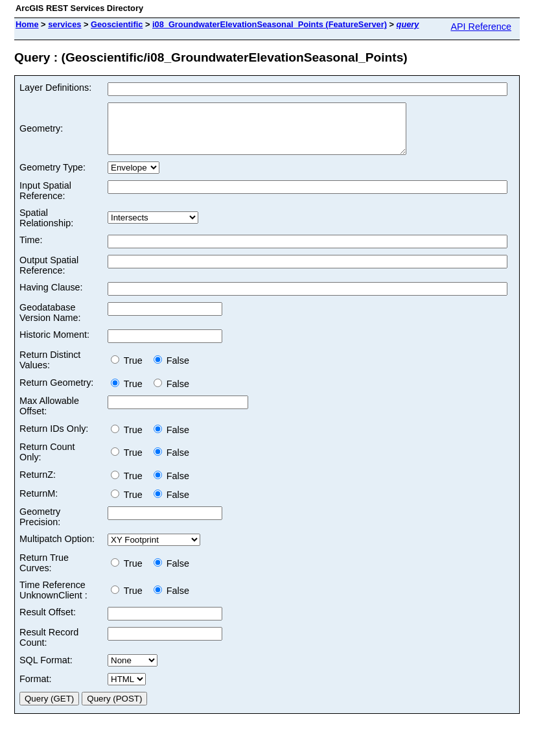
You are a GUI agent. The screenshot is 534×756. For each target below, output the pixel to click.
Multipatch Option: (57, 549)
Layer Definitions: (55, 88)
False (171, 370)
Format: (36, 689)
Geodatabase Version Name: (50, 322)
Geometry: (41, 134)
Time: (31, 250)
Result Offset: (48, 622)
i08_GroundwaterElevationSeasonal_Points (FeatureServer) (270, 24)
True (129, 370)
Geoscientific (117, 24)
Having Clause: (51, 297)
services (64, 24)
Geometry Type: (52, 177)
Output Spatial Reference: (49, 275)
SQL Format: (46, 670)
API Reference (481, 27)
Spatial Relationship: (46, 228)
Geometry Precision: (40, 526)
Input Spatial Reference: (45, 200)
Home (27, 24)
